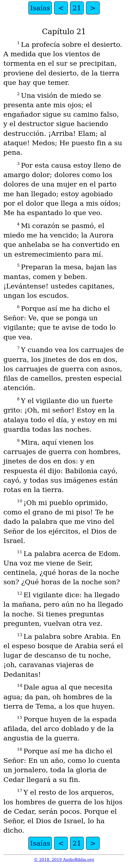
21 (77, 8)
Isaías (40, 8)
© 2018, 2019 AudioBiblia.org (64, 860)
